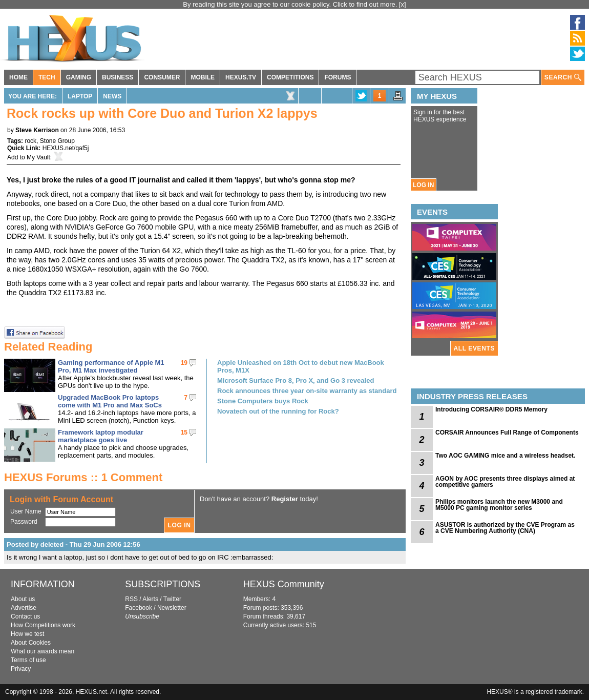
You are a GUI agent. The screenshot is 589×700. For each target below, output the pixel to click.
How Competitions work (43, 625)
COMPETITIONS (290, 77)
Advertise (24, 608)
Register (285, 499)
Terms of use (28, 660)
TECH (47, 77)
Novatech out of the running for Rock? (278, 411)
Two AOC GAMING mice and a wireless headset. (505, 456)
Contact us (25, 616)
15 (184, 433)
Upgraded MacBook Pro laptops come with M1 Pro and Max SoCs (110, 401)
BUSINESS (118, 77)
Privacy (21, 669)
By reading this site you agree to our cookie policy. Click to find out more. (291, 4)
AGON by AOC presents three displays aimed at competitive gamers (505, 482)
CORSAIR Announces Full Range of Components (507, 433)
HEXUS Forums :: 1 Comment (83, 477)
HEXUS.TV (241, 77)
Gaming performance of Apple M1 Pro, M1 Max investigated (111, 366)
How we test (27, 634)
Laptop (80, 96)
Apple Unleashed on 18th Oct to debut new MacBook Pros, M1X (301, 366)
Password (24, 522)
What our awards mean (43, 651)
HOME (18, 77)
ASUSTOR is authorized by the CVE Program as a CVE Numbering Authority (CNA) (505, 528)
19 (184, 363)
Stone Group (57, 141)
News (112, 96)
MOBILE (203, 77)
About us (23, 599)
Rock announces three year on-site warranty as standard (307, 391)
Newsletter (172, 608)
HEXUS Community (284, 584)
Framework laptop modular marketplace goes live (101, 436)
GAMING (79, 77)
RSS (131, 599)
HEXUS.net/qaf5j (66, 148)
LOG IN (423, 185)
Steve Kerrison (37, 130)
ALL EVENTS (474, 348)
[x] (403, 4)
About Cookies (31, 643)
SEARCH (563, 78)
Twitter (172, 599)
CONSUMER (162, 77)
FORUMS (338, 77)
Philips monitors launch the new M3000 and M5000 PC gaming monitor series (499, 505)
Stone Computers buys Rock (263, 401)
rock (30, 141)
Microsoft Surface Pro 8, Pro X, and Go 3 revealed (296, 380)
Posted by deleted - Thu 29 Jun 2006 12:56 (73, 544)
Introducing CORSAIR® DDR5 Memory (491, 409)
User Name (26, 511)
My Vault (38, 157)
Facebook (139, 608)
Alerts (150, 599)
